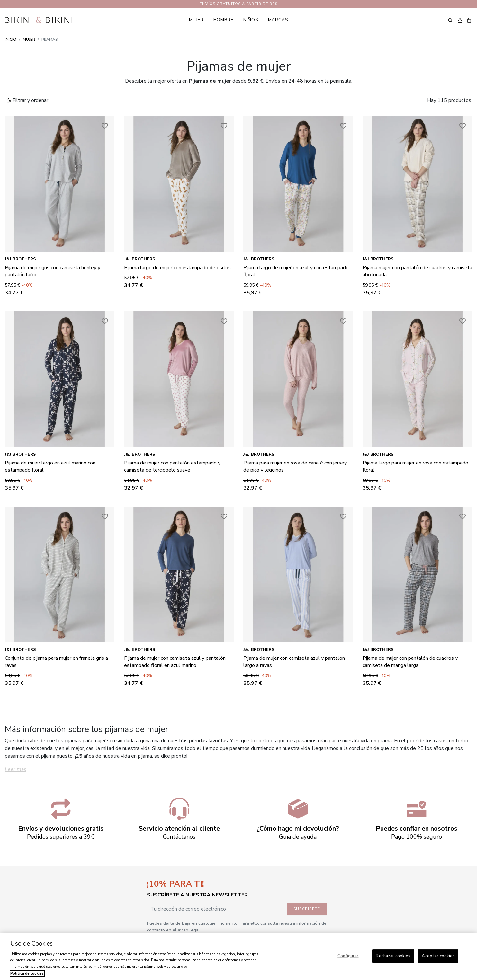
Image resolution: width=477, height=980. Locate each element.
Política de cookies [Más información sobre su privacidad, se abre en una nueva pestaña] (27, 973)
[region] (239, 957)
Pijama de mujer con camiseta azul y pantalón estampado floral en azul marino (175, 662)
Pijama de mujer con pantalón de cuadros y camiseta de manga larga (410, 662)
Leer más (16, 769)
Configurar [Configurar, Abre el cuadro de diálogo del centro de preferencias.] (348, 956)
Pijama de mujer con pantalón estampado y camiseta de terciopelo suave (172, 466)
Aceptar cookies (438, 956)
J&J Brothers (20, 259)
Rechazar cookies (393, 956)
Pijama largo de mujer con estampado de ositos (177, 268)
